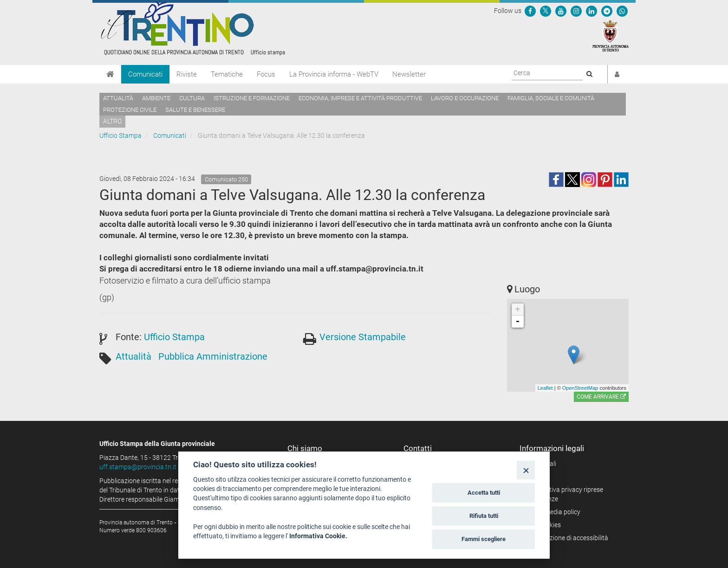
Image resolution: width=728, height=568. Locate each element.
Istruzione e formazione (252, 98)
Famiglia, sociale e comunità (551, 98)
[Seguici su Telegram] (607, 11)
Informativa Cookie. (318, 536)
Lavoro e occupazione (465, 98)
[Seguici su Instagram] (576, 11)
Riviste (187, 74)
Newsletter (409, 74)
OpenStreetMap (580, 388)
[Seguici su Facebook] (530, 11)
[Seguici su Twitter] (546, 11)
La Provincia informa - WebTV (334, 74)
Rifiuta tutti (484, 516)
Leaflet (545, 388)
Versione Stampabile (363, 337)
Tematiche (227, 74)
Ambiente (156, 98)
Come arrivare (601, 397)
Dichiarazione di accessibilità (567, 538)
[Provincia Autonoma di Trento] (611, 35)
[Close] (526, 470)
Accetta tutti (484, 493)
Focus (266, 74)
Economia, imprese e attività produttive (360, 98)
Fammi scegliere (484, 539)
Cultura (192, 98)
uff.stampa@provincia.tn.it (138, 467)
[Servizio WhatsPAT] (622, 11)
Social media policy (553, 512)
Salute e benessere (195, 110)
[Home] (110, 74)
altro (112, 121)
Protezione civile (130, 110)
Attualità (118, 98)
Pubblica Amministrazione (213, 356)
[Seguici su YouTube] (561, 11)
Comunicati (145, 74)
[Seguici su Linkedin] (591, 11)
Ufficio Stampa (120, 136)
